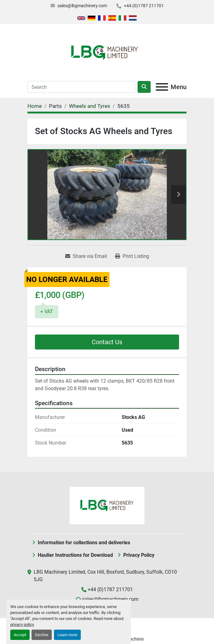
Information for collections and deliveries (84, 543)
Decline (42, 635)
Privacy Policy (139, 555)
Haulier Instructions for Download (75, 555)
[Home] (35, 106)
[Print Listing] (132, 256)
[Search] (81, 87)
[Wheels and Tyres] (90, 106)
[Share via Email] (86, 256)
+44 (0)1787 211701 (144, 6)
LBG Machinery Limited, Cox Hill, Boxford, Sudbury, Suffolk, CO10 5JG (105, 576)
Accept (20, 635)
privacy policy (22, 624)
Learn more (67, 635)
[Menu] (162, 87)
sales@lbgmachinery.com (82, 6)
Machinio (135, 639)
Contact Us (107, 342)
